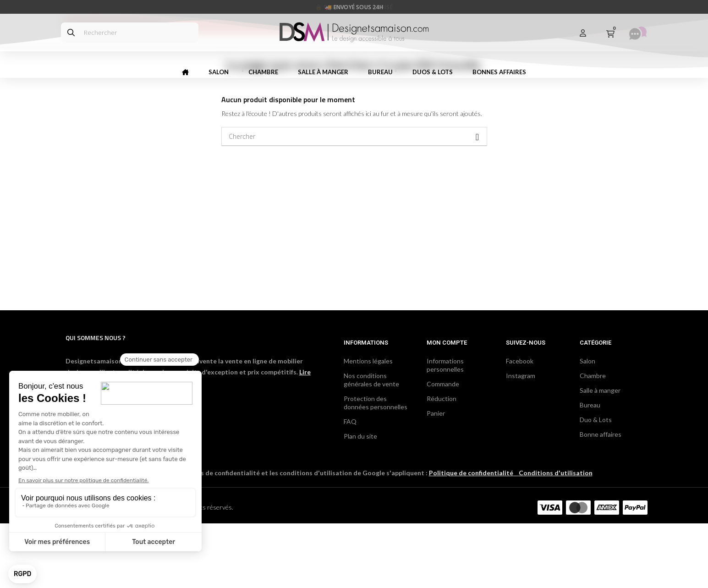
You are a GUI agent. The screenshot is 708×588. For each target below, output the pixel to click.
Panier (436, 478)
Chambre (593, 440)
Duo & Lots (596, 484)
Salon (587, 426)
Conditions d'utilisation (556, 537)
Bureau (590, 470)
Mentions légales (368, 426)
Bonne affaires (601, 499)
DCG (164, 572)
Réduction (442, 463)
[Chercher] (354, 201)
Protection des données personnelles (376, 467)
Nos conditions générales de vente (371, 444)
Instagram (521, 440)
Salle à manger (600, 455)
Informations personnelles (445, 430)
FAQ (350, 486)
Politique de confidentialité (471, 537)
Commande (443, 448)
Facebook (520, 426)
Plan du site (360, 501)
